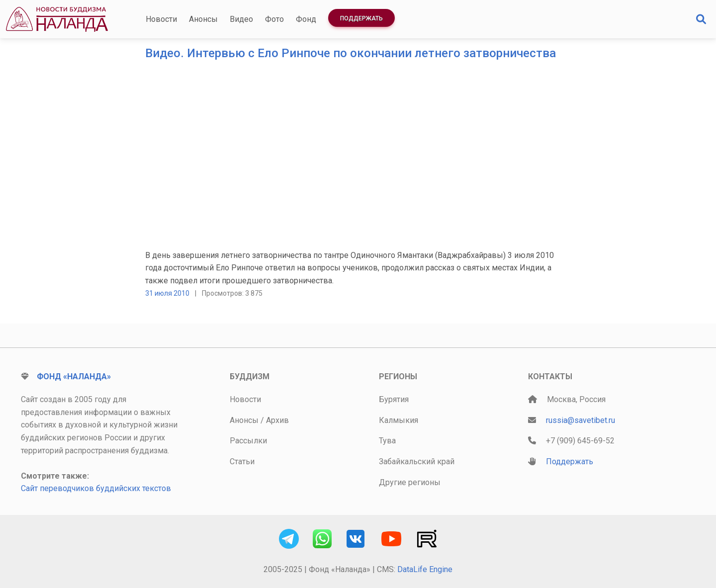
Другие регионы (410, 482)
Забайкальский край (417, 462)
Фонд (306, 19)
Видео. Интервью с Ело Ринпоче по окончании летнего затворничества (351, 53)
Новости (161, 19)
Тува (387, 441)
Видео (241, 19)
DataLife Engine (425, 569)
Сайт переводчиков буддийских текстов (96, 488)
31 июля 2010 (167, 293)
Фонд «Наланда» (74, 377)
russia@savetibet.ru (581, 420)
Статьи (242, 462)
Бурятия (394, 399)
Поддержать (361, 18)
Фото (274, 19)
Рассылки (248, 441)
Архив (277, 420)
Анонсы (203, 19)
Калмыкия (399, 420)
